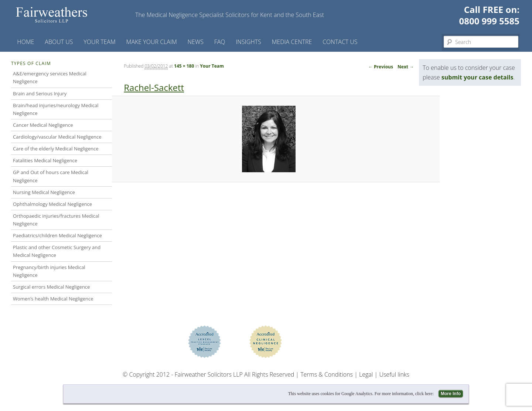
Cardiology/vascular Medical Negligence (57, 137)
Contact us (340, 42)
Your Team (100, 42)
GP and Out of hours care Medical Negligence (51, 176)
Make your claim (152, 42)
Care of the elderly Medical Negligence (56, 149)
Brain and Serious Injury (40, 94)
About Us (59, 42)
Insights (248, 42)
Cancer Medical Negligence (43, 125)
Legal (366, 374)
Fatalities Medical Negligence (45, 160)
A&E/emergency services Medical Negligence (50, 77)
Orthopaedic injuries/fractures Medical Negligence (56, 220)
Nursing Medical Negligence (44, 192)
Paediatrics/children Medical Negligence (57, 235)
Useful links (394, 374)
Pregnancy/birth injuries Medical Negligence (49, 271)
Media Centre (292, 42)
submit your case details (478, 77)
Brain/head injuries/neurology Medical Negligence (56, 109)
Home (25, 42)
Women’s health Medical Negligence (53, 299)
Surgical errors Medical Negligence (51, 287)
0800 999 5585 (489, 21)
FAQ (220, 42)
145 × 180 (184, 66)
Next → (406, 67)
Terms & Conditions (327, 374)
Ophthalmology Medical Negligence (52, 204)
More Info (451, 394)
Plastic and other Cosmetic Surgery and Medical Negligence (57, 251)
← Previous (381, 67)
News (196, 42)
